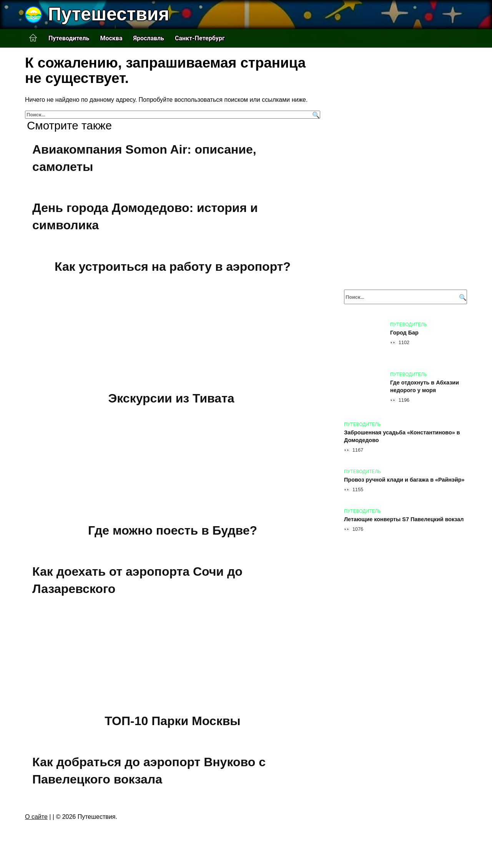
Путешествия (109, 14)
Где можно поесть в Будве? (173, 530)
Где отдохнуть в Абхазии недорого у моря (425, 386)
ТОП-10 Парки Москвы (172, 721)
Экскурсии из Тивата (171, 398)
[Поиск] (315, 115)
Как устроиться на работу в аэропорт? (173, 267)
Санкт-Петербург (200, 38)
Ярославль (149, 38)
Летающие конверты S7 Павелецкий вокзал (404, 519)
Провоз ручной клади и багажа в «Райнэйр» (404, 480)
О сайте (36, 817)
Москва (111, 38)
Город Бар (404, 333)
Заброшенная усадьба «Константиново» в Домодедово (402, 436)
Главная (33, 38)
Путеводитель (69, 38)
